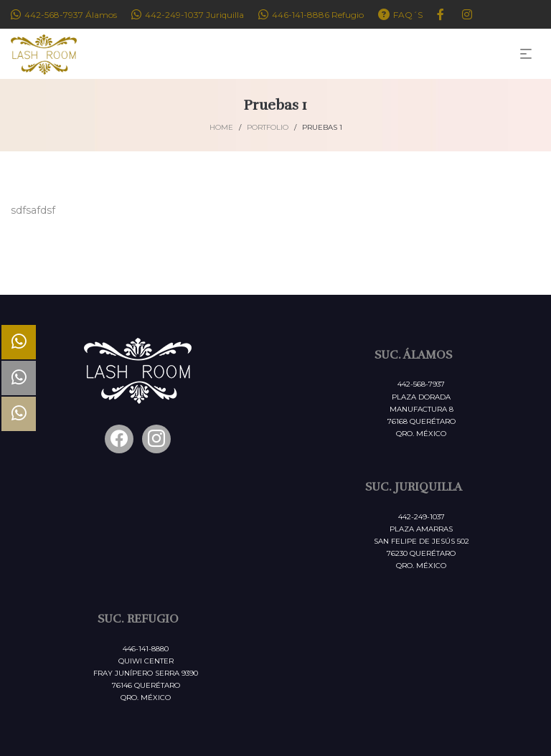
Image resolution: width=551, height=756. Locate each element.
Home (221, 127)
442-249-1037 (422, 517)
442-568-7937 (421, 384)
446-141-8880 (146, 649)
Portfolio (268, 127)
